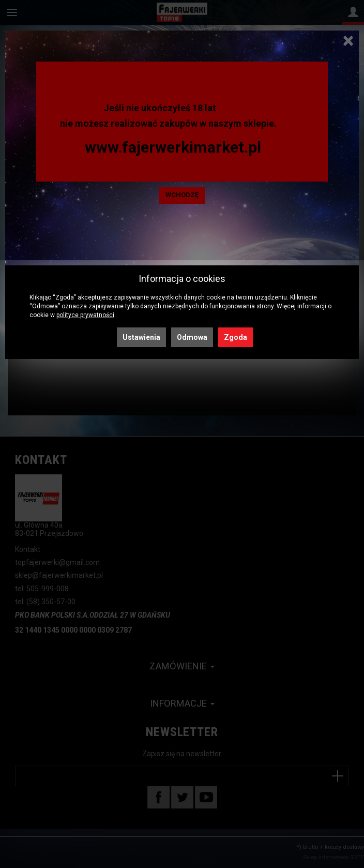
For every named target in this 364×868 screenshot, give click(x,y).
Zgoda (236, 337)
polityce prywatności (85, 315)
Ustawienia (141, 337)
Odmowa (192, 337)
